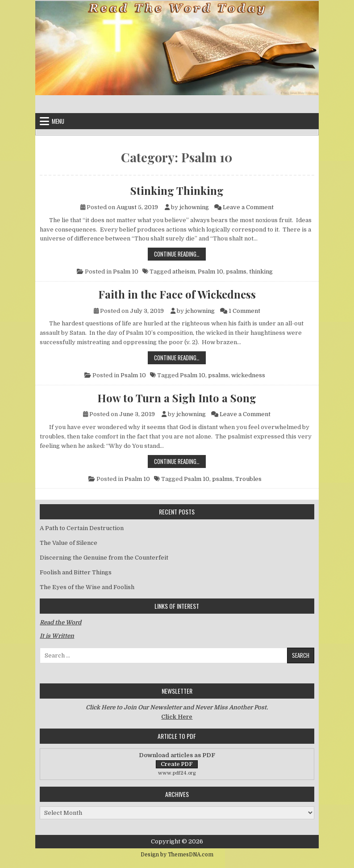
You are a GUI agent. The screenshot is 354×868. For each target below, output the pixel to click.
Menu (58, 121)
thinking (261, 272)
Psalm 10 (126, 272)
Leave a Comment (248, 207)
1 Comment (244, 311)
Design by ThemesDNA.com (177, 855)
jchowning (194, 207)
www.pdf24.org (177, 773)
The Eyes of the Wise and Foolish (87, 587)
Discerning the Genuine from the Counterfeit (104, 558)
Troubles (248, 479)
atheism (184, 272)
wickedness (248, 375)
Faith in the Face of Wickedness (177, 294)
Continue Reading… (180, 254)
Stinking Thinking (177, 190)
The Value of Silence (69, 543)
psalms (236, 272)
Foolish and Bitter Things (76, 572)
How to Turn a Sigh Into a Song (177, 398)
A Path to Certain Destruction (82, 528)
